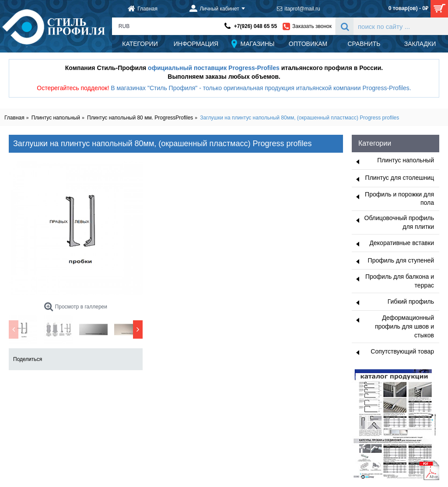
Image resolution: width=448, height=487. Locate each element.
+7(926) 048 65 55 (255, 26)
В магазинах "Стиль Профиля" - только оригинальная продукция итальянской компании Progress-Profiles (260, 88)
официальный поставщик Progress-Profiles (214, 68)
